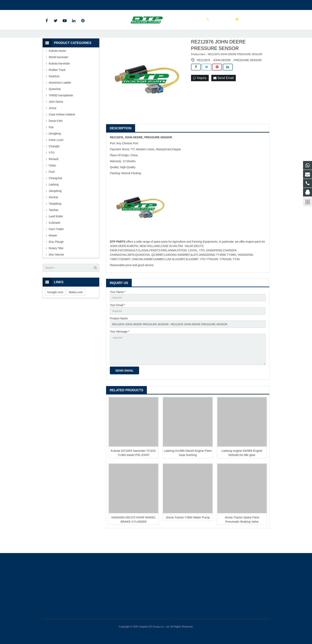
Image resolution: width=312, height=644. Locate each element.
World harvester (59, 71)
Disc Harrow (56, 268)
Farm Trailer (56, 243)
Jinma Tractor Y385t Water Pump (188, 535)
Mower (53, 249)
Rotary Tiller (56, 262)
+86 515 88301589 (57, 4)
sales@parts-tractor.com (90, 4)
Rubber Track (57, 84)
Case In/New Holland (62, 128)
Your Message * (120, 347)
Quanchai (55, 103)
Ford (52, 186)
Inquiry (200, 92)
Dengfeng (55, 147)
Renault (54, 173)
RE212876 (204, 74)
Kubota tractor (58, 65)
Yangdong (55, 218)
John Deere (56, 116)
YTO (52, 167)
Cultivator (55, 237)
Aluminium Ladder (60, 97)
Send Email (223, 92)
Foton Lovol (56, 154)
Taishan (54, 224)
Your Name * (118, 306)
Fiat (51, 141)
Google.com (55, 306)
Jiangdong (55, 205)
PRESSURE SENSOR (248, 74)
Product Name (119, 333)
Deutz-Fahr (56, 135)
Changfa (54, 160)
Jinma (52, 122)
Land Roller (56, 230)
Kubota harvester (59, 77)
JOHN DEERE (222, 74)
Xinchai (53, 211)
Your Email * (117, 320)
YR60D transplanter (61, 109)
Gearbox (54, 90)
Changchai (55, 192)
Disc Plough (56, 256)
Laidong (54, 198)
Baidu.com (76, 306)
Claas (52, 179)
